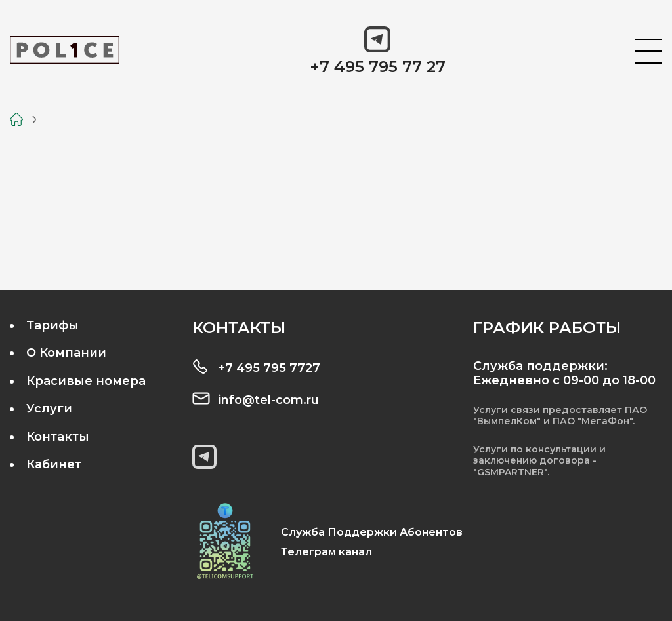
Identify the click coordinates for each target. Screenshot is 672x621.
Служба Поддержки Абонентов (372, 532)
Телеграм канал (326, 552)
